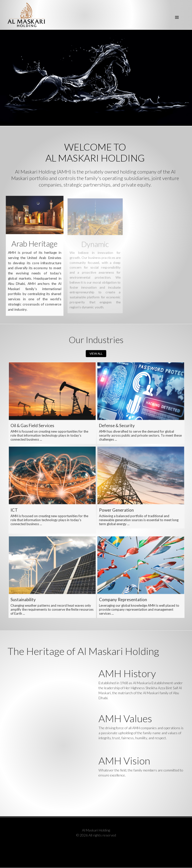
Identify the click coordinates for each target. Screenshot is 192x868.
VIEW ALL (96, 353)
